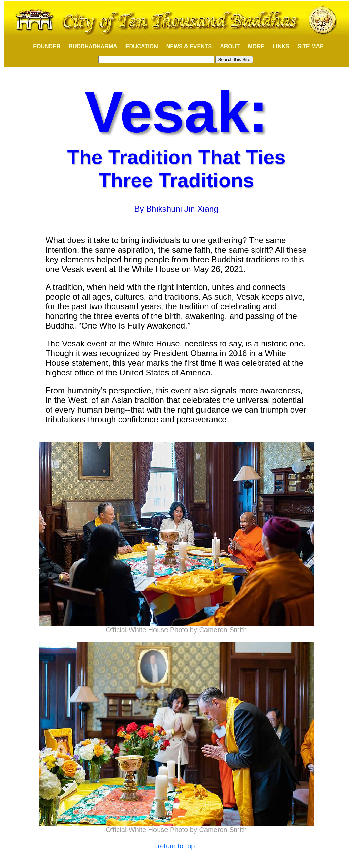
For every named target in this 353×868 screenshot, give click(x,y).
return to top (176, 846)
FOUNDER (43, 46)
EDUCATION (142, 46)
